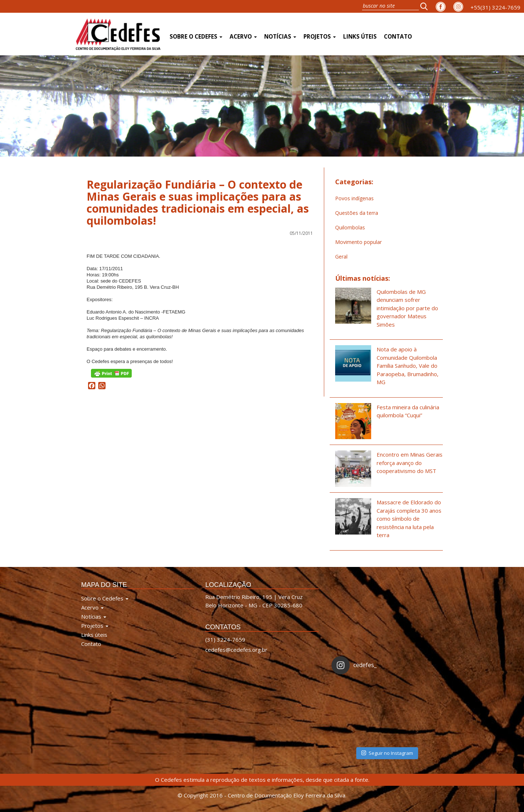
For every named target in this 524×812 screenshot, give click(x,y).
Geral (341, 257)
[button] (426, 6)
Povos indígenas (354, 198)
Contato (398, 37)
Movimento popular (358, 242)
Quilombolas (350, 227)
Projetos (320, 37)
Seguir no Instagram (387, 753)
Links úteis (360, 37)
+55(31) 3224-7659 (495, 7)
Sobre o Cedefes (196, 37)
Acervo (243, 37)
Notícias (280, 37)
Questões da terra (357, 213)
